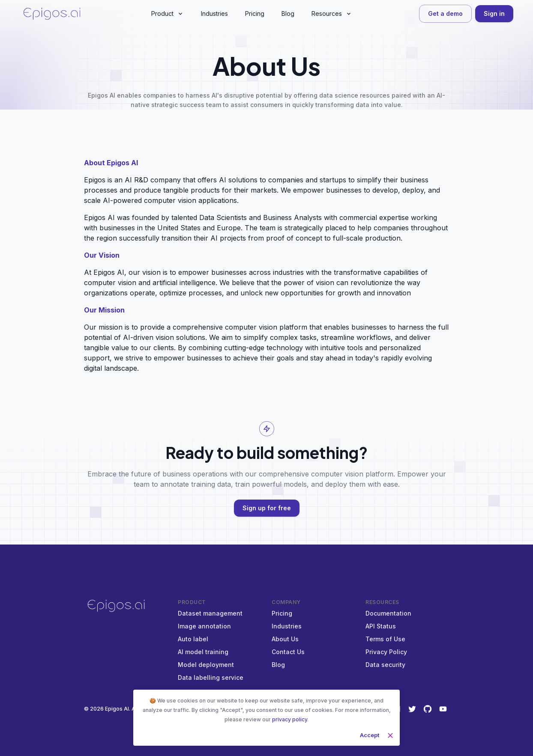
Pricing (282, 613)
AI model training (203, 652)
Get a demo (445, 14)
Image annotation (204, 626)
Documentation (388, 613)
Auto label (193, 639)
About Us (285, 639)
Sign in (494, 14)
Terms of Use (385, 639)
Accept (370, 735)
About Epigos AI (111, 163)
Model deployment (206, 665)
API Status (381, 626)
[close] (390, 735)
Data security (385, 665)
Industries (287, 626)
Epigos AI (117, 709)
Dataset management (210, 613)
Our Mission (104, 310)
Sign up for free (267, 508)
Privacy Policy (386, 652)
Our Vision (102, 255)
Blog (278, 665)
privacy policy (290, 719)
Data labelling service (211, 677)
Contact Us (288, 652)
